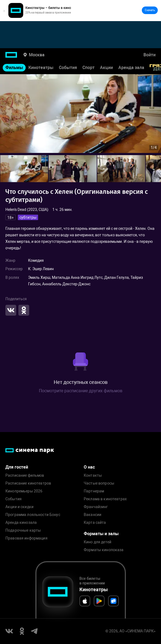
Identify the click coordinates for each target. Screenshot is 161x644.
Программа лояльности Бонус (33, 515)
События (68, 68)
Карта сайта (95, 523)
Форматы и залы (101, 534)
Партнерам (94, 491)
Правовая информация (26, 538)
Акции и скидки (19, 507)
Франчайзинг (96, 507)
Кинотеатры (41, 68)
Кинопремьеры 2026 (24, 491)
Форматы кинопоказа (104, 550)
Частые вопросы (99, 483)
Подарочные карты (23, 530)
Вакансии (93, 515)
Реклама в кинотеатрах (105, 499)
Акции (106, 68)
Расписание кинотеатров (28, 483)
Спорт (88, 68)
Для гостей (17, 467)
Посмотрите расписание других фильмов (81, 391)
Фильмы (14, 68)
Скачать (150, 10)
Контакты (93, 475)
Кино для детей (98, 542)
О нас (89, 467)
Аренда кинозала (21, 523)
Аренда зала (131, 68)
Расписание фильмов (25, 475)
